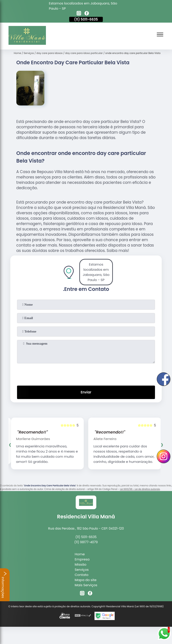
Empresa (82, 559)
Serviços (82, 570)
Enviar (86, 392)
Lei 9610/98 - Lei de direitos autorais (140, 489)
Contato (82, 575)
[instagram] (79, 14)
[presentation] (86, 374)
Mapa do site (86, 580)
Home (80, 554)
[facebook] (87, 14)
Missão (81, 564)
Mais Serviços (86, 585)
